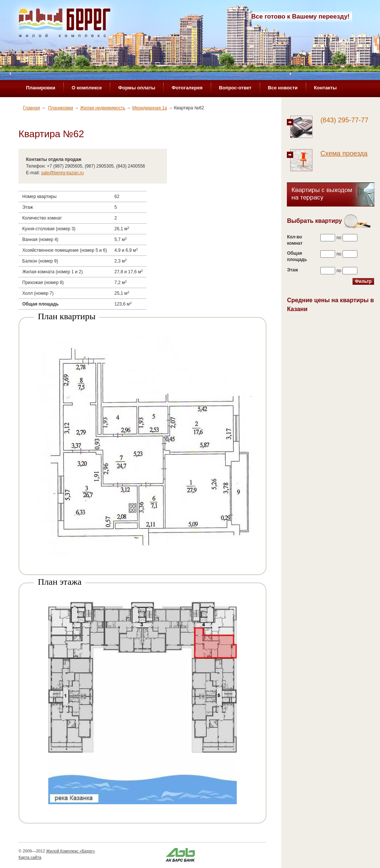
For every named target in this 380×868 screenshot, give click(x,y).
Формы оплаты (137, 88)
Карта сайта (30, 857)
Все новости (283, 88)
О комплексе (87, 88)
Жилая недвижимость (103, 108)
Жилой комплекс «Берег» (65, 25)
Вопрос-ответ (235, 88)
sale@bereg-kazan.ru (63, 173)
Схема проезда (344, 154)
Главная (32, 108)
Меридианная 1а (150, 108)
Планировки (41, 88)
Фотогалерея (187, 88)
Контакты (325, 88)
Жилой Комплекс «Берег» (71, 851)
